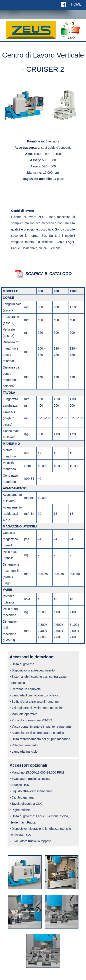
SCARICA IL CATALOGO (49, 274)
